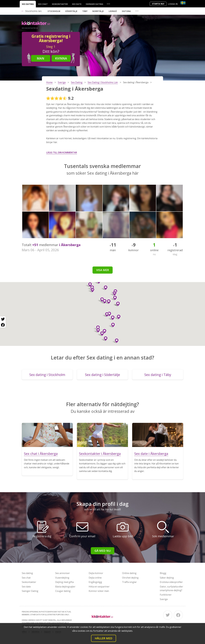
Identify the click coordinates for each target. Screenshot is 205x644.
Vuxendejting (62, 578)
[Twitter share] (3, 319)
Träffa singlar (129, 582)
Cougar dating (63, 591)
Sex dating (28, 4)
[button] (101, 334)
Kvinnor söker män (99, 591)
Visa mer (103, 270)
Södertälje (71, 11)
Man (41, 58)
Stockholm (54, 11)
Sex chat (43, 4)
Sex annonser (63, 573)
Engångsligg (95, 582)
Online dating (129, 573)
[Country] (183, 3)
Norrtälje (98, 11)
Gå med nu (103, 551)
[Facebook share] (3, 325)
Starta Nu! (158, 4)
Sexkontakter (60, 4)
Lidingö (113, 11)
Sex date (77, 4)
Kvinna (61, 58)
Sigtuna (126, 11)
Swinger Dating (94, 4)
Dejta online (95, 578)
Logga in (173, 4)
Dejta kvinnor (96, 573)
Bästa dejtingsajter (65, 587)
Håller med (104, 638)
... (108, 4)
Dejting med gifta (64, 582)
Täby (85, 11)
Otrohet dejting (130, 578)
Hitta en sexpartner (99, 587)
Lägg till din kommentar (62, 153)
